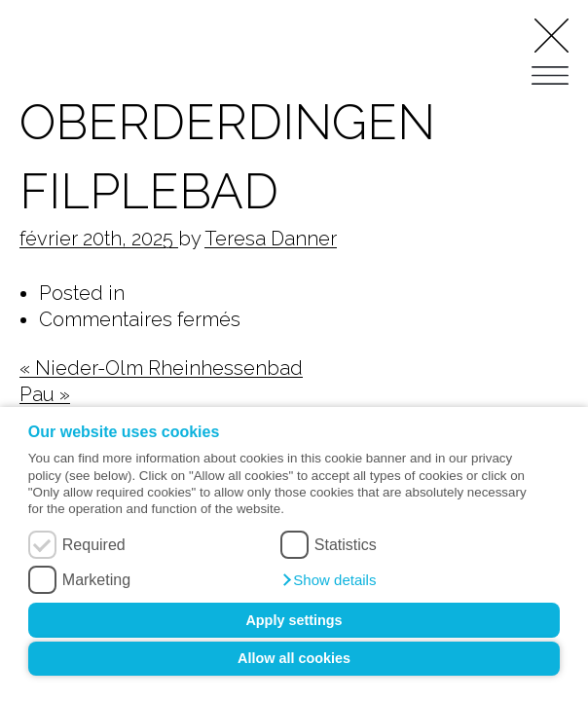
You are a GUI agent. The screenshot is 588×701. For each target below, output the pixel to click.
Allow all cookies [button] (294, 658)
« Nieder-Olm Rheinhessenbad (161, 368)
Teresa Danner (271, 239)
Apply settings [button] (294, 620)
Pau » (45, 394)
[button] (329, 580)
